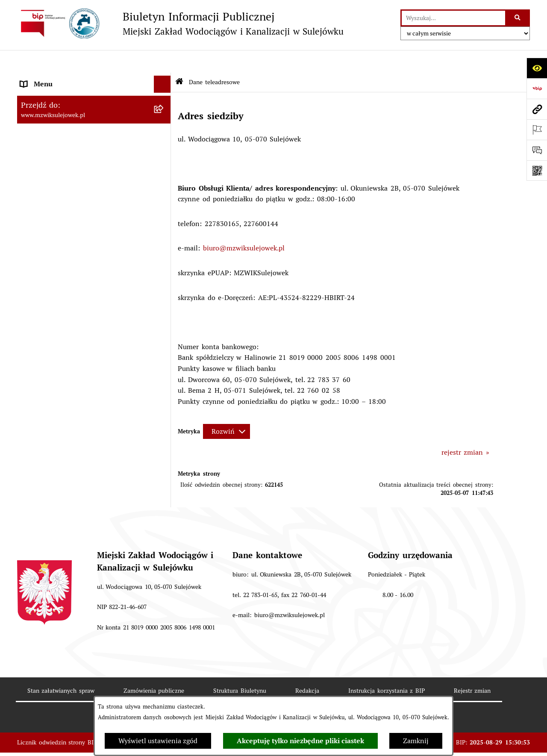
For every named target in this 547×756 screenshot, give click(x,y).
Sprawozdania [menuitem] (42, 260)
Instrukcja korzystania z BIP (387, 668)
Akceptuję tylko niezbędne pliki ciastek (300, 741)
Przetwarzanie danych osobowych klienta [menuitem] (85, 277)
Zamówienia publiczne (154, 668)
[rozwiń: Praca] (164, 243)
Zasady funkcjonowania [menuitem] (57, 96)
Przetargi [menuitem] (34, 226)
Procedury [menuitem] (36, 192)
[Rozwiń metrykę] (226, 409)
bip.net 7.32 (485, 743)
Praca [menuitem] (29, 243)
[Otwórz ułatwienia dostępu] (537, 68)
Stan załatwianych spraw (61, 668)
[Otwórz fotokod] (537, 171)
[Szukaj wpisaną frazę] (518, 18)
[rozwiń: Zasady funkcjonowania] (164, 96)
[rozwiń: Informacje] (164, 158)
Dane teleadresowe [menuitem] (50, 78)
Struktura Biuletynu (240, 668)
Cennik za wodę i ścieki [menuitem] (58, 113)
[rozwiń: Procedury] (164, 192)
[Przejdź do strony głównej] (180, 24)
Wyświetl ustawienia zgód (158, 741)
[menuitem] (94, 135)
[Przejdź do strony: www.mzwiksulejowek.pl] (537, 109)
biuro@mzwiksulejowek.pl (244, 225)
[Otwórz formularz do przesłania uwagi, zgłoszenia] (537, 150)
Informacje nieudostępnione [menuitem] (65, 209)
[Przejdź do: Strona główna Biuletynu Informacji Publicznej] (179, 60)
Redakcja (307, 668)
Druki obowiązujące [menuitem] (51, 175)
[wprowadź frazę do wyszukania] (453, 18)
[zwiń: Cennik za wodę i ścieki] (164, 113)
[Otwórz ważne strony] (537, 129)
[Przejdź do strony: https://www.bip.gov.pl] (537, 88)
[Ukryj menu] (162, 62)
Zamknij (416, 741)
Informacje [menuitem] (37, 157)
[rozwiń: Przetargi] (164, 226)
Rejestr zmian (472, 668)
